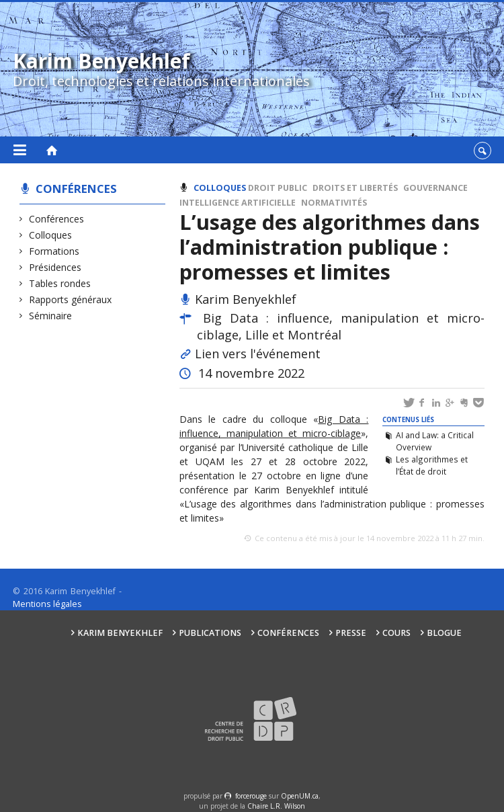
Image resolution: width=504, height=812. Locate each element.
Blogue (444, 633)
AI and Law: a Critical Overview (435, 441)
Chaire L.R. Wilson (276, 806)
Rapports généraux (71, 299)
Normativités (334, 203)
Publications (210, 633)
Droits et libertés (355, 188)
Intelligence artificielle (238, 203)
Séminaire (51, 316)
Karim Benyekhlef (120, 633)
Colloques (51, 235)
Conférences (76, 189)
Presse (351, 633)
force (251, 796)
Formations (54, 251)
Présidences (55, 267)
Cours (396, 633)
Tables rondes (60, 283)
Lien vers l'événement (258, 354)
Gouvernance (435, 188)
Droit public (278, 188)
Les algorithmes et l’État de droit (432, 465)
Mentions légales (47, 604)
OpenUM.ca (300, 796)
